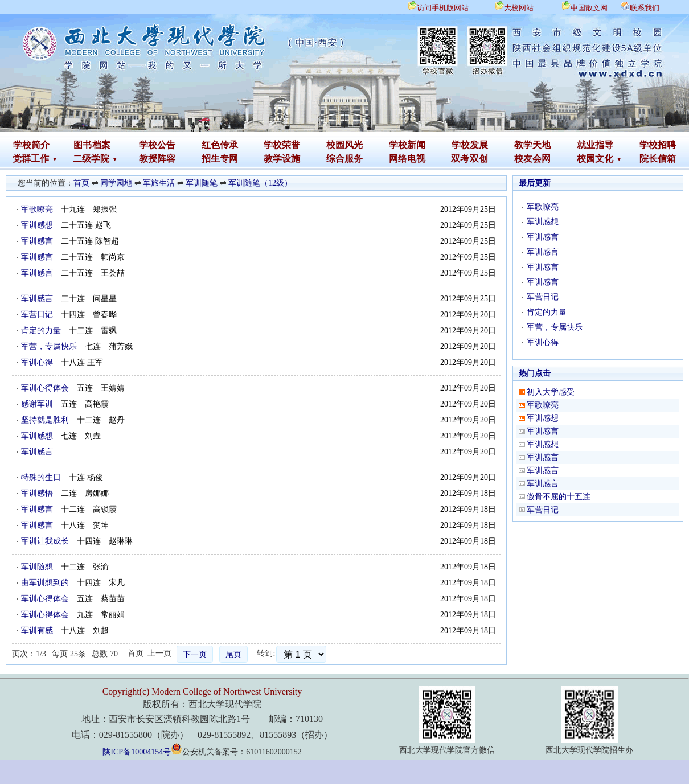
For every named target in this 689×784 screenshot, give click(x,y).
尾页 (233, 654)
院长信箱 (658, 159)
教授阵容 (157, 159)
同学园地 (116, 183)
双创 (479, 159)
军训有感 (37, 631)
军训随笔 (202, 183)
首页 (81, 183)
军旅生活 (159, 183)
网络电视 (407, 159)
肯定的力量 (41, 331)
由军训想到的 (45, 583)
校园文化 (595, 159)
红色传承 (220, 145)
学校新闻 (407, 145)
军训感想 (37, 225)
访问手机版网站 (443, 8)
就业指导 (595, 145)
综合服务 (344, 159)
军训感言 (37, 241)
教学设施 (282, 159)
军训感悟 (37, 493)
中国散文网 (589, 8)
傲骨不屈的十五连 (559, 497)
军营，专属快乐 (49, 346)
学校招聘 (658, 145)
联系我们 (645, 8)
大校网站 (519, 8)
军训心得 (37, 362)
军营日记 (37, 315)
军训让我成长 (45, 541)
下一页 (195, 654)
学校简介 (31, 145)
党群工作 (31, 159)
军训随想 (37, 567)
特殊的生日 (41, 477)
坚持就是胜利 (45, 420)
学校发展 (470, 145)
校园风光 (344, 145)
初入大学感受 (551, 392)
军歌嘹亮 (37, 209)
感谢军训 (37, 404)
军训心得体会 (45, 388)
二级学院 (91, 159)
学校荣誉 (282, 145)
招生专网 (220, 159)
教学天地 (532, 145)
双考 (460, 159)
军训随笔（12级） (260, 183)
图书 (83, 145)
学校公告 (157, 145)
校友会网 (532, 159)
